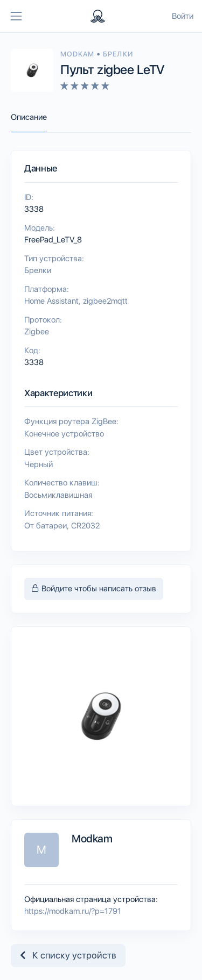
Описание (29, 117)
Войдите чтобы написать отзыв (94, 589)
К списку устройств (68, 955)
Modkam (78, 54)
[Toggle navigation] (16, 16)
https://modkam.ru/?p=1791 (73, 911)
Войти (183, 16)
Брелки (118, 54)
